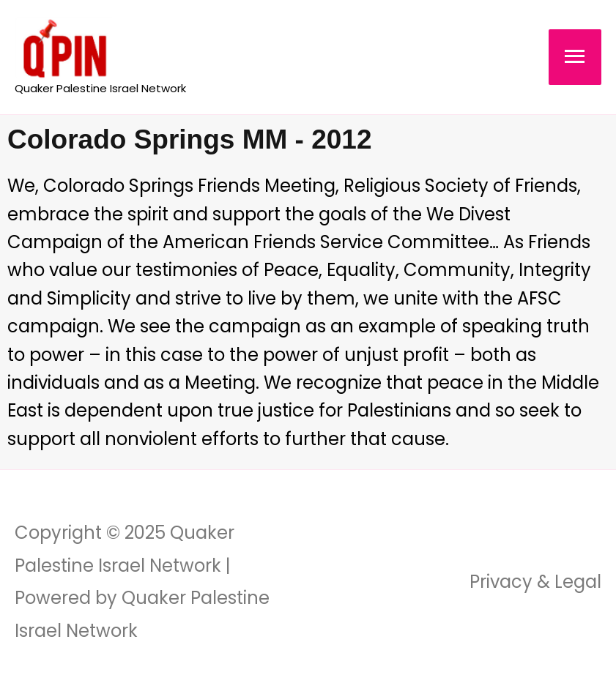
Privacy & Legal (535, 582)
